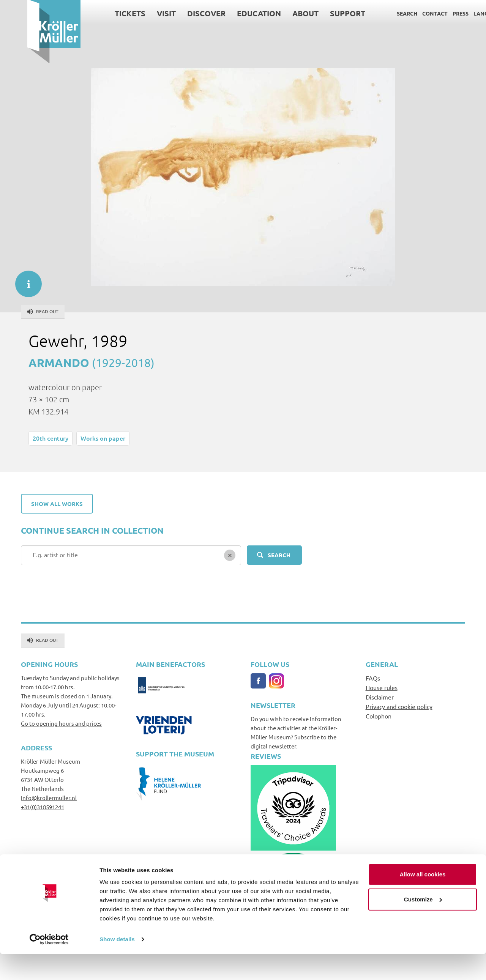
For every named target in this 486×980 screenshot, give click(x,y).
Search (380, 13)
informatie (25, 280)
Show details (117, 965)
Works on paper (103, 438)
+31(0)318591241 (43, 807)
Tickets (103, 13)
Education (232, 13)
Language (461, 13)
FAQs (373, 678)
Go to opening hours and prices (61, 723)
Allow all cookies (423, 900)
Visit (139, 13)
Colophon (379, 716)
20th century (50, 438)
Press (433, 13)
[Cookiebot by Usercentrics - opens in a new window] (49, 965)
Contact (408, 13)
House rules (382, 687)
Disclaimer (380, 697)
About (278, 13)
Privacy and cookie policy (399, 706)
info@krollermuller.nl (49, 798)
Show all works (57, 504)
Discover (179, 13)
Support (320, 13)
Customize (423, 925)
